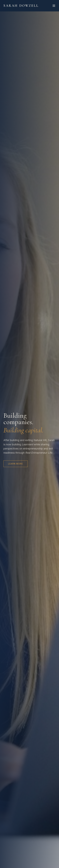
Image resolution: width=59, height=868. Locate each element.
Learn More (16, 464)
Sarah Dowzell (21, 6)
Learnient (27, 444)
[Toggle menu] (54, 6)
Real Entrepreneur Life (39, 453)
